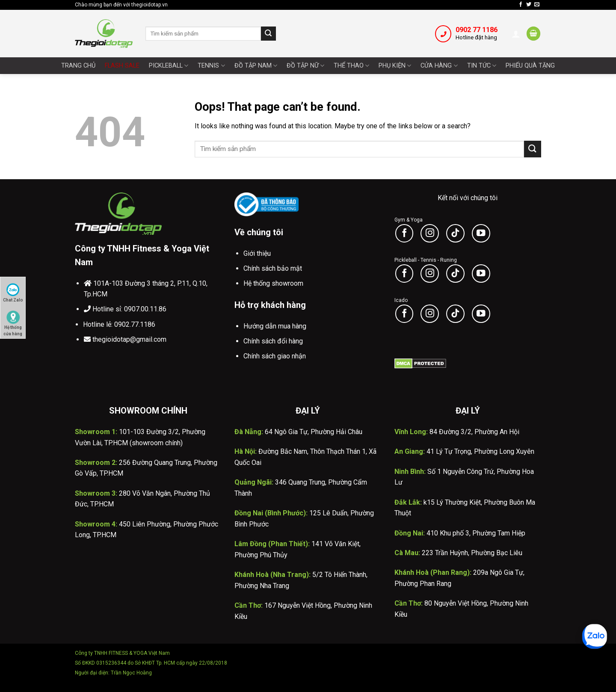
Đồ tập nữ (305, 66)
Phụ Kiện (395, 66)
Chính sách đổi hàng (273, 341)
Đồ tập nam (256, 66)
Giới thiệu (257, 253)
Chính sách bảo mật (273, 268)
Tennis (211, 66)
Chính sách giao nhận (275, 356)
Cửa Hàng (439, 66)
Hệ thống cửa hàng (13, 321)
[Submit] (268, 34)
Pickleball (169, 66)
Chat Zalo (13, 293)
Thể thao (351, 66)
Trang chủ (78, 66)
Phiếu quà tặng (530, 66)
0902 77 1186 (477, 30)
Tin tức (482, 66)
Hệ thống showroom (273, 283)
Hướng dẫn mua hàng (275, 326)
